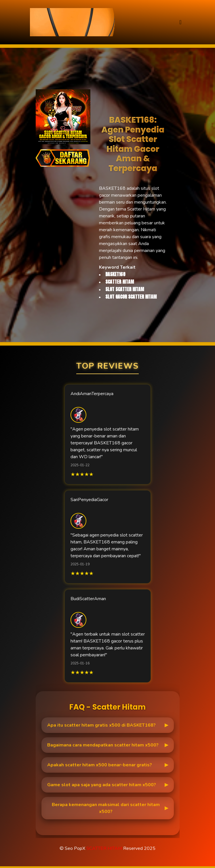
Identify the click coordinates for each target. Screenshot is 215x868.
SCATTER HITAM (104, 848)
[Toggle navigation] (180, 22)
